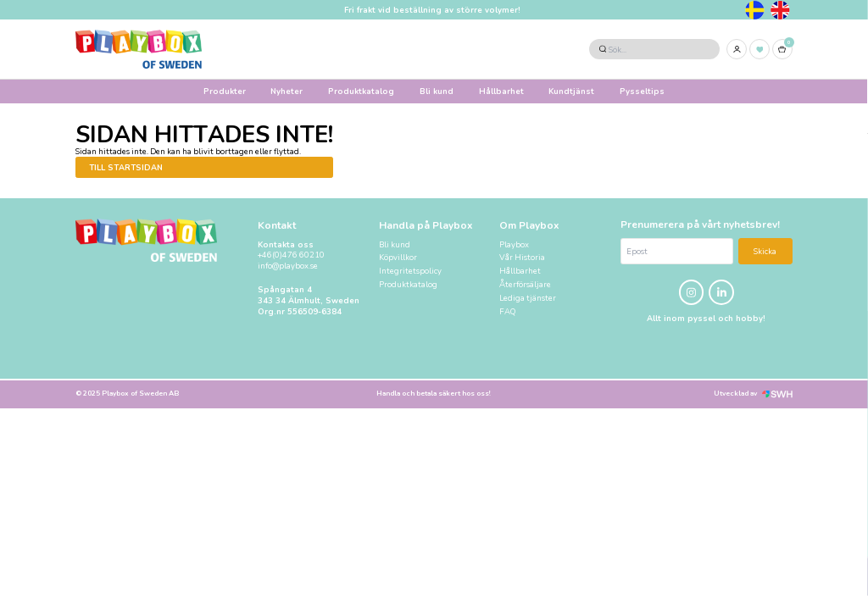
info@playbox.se (288, 266)
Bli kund (437, 91)
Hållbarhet (501, 91)
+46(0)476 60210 (291, 255)
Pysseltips (642, 91)
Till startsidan (126, 167)
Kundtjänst (571, 91)
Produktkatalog (361, 91)
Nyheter (287, 91)
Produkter (225, 91)
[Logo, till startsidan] (139, 49)
